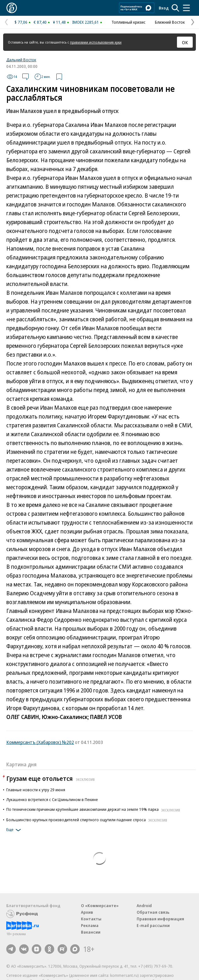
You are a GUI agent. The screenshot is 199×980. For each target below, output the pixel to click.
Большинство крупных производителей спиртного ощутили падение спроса (88, 820)
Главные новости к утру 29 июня (36, 790)
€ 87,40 (40, 22)
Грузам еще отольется (51, 778)
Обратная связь (153, 912)
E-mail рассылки (153, 925)
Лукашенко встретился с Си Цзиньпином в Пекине (52, 799)
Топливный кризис (128, 22)
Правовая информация (160, 919)
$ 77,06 (21, 22)
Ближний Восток (170, 22)
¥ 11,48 (59, 22)
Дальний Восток (21, 60)
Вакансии (91, 932)
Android (144, 906)
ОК (185, 42)
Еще (15, 830)
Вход (164, 8)
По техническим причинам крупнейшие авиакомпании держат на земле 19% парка (94, 809)
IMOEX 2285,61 (85, 22)
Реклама (90, 925)
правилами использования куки (96, 42)
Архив (87, 912)
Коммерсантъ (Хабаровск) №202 (40, 742)
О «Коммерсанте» (100, 906)
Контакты (91, 919)
